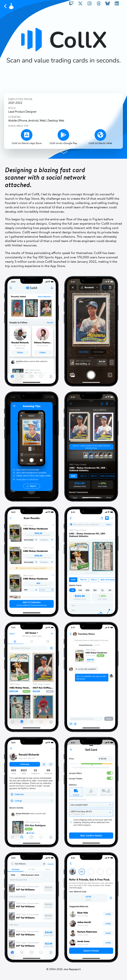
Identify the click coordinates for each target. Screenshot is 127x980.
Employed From (20, 99)
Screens (14, 117)
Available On (18, 126)
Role (12, 108)
